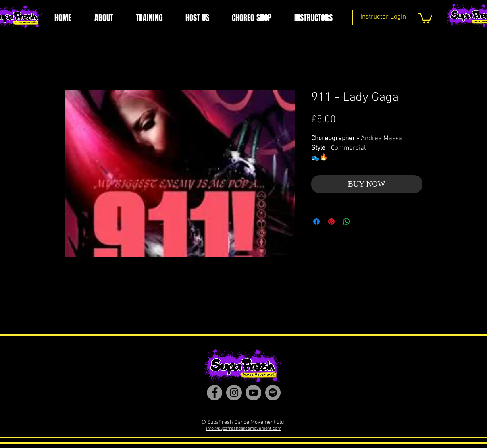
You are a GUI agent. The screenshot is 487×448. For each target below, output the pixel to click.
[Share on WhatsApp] (346, 222)
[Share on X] (362, 222)
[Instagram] (234, 393)
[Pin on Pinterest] (331, 222)
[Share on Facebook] (316, 222)
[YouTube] (253, 393)
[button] (425, 17)
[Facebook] (215, 393)
